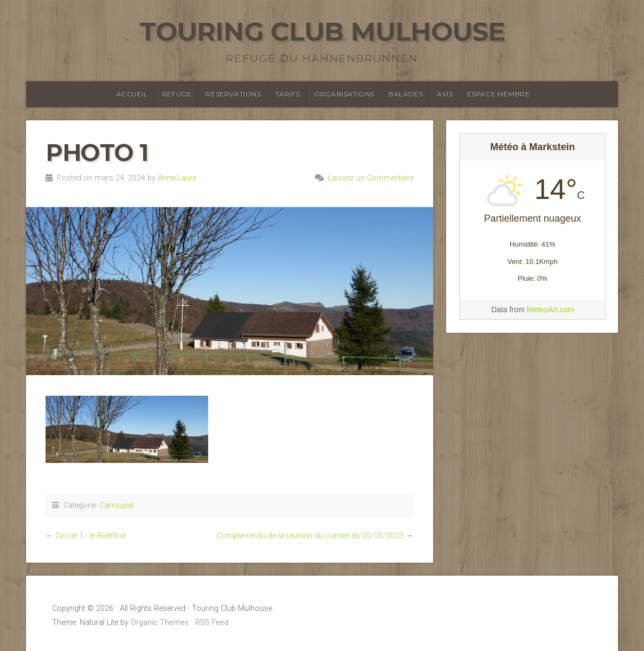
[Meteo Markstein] (533, 278)
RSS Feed (212, 623)
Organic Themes (160, 623)
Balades (406, 94)
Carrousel (117, 505)
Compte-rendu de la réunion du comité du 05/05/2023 (310, 536)
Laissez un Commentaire (371, 178)
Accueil (132, 94)
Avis (445, 94)
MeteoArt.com (550, 310)
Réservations (233, 94)
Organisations (344, 94)
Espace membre (499, 94)
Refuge (177, 94)
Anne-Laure (177, 178)
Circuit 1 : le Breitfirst (91, 536)
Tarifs (288, 94)
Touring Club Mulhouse (322, 31)
